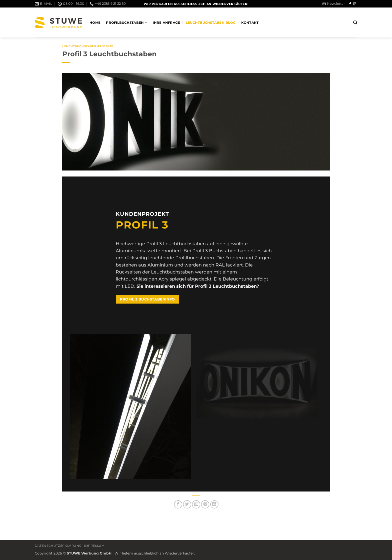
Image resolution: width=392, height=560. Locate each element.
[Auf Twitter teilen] (187, 504)
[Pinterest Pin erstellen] (205, 504)
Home (95, 23)
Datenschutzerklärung (58, 546)
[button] (334, 4)
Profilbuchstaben (127, 23)
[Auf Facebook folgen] (350, 4)
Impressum (94, 546)
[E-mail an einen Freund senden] (196, 504)
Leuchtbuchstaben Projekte (88, 46)
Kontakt (250, 23)
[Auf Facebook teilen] (178, 504)
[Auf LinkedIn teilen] (214, 504)
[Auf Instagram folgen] (355, 4)
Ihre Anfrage (166, 23)
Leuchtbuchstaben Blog (211, 23)
